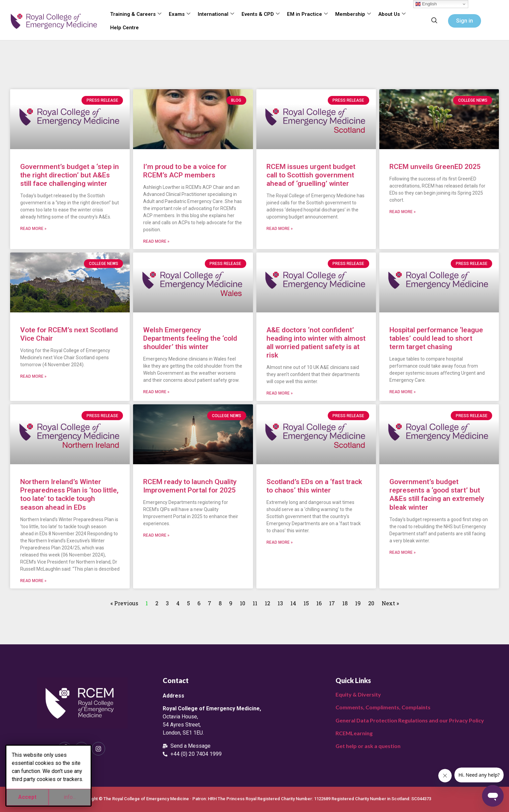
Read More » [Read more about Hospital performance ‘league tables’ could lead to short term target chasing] (403, 392)
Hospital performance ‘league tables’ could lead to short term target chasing (436, 338)
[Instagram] (98, 749)
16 (319, 603)
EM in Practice (307, 14)
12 (267, 603)
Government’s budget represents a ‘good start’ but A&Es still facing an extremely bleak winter (437, 495)
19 (358, 603)
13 (280, 603)
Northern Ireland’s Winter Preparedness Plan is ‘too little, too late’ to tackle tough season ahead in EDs (69, 495)
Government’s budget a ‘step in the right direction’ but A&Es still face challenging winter (70, 175)
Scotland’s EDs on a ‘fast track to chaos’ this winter (314, 486)
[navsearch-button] (434, 21)
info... (70, 797)
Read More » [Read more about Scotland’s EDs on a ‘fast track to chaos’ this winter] (280, 542)
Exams (180, 14)
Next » (390, 603)
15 (306, 603)
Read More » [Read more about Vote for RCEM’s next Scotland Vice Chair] (33, 376)
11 (255, 603)
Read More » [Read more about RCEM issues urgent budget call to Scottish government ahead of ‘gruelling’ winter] (280, 229)
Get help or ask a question (368, 746)
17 (332, 603)
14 (293, 603)
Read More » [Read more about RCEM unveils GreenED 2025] (403, 212)
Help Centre (124, 28)
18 (345, 603)
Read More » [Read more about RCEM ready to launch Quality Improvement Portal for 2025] (156, 535)
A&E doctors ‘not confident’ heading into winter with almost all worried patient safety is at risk (316, 343)
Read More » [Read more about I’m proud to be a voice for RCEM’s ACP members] (156, 241)
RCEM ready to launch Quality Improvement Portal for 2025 (190, 486)
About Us (392, 14)
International (216, 14)
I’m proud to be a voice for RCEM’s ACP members (185, 171)
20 (371, 603)
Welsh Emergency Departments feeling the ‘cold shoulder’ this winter (190, 338)
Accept (27, 797)
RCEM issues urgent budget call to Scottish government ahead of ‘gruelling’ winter (311, 175)
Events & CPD (261, 14)
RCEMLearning (354, 733)
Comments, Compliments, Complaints (383, 707)
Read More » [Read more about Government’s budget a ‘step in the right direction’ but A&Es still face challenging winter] (33, 229)
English (426, 4)
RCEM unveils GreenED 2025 (435, 167)
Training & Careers (136, 14)
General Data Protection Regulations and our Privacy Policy (410, 720)
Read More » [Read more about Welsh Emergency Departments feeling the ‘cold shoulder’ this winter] (156, 392)
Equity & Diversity (358, 694)
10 (243, 603)
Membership (353, 14)
